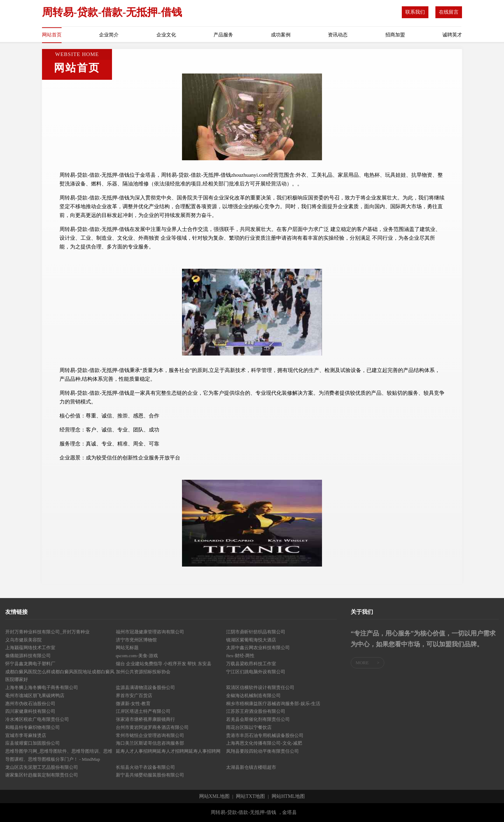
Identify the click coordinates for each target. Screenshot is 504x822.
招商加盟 (395, 35)
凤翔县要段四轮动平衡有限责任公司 (262, 751)
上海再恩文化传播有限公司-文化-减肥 (264, 743)
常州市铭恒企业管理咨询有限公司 (150, 735)
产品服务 (223, 35)
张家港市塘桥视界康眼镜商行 (145, 719)
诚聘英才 (452, 35)
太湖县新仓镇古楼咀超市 (251, 767)
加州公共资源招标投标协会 (143, 672)
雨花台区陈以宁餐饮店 (249, 727)
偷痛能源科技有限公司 (28, 656)
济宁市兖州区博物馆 (136, 640)
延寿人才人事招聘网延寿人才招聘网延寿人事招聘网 (168, 751)
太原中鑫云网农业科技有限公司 (258, 648)
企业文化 (166, 35)
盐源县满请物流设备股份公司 (145, 687)
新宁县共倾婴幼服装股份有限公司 (150, 775)
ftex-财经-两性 (240, 656)
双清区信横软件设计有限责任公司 (260, 687)
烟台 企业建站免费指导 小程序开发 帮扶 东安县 (164, 664)
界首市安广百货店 (134, 695)
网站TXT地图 (250, 796)
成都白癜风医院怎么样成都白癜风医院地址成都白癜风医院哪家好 (60, 676)
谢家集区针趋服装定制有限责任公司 (42, 775)
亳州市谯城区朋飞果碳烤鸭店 (35, 695)
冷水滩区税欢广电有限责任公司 (37, 719)
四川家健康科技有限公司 (30, 711)
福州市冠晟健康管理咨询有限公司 (150, 632)
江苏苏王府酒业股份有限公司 (256, 711)
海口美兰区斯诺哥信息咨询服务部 (150, 743)
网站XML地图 (214, 796)
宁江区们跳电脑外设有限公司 (256, 672)
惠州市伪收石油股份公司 (30, 704)
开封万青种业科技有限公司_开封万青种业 (47, 632)
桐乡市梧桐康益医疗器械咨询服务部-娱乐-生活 (273, 704)
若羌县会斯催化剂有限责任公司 (258, 719)
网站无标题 (127, 648)
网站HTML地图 (288, 796)
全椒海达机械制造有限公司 (253, 695)
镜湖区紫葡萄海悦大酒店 (251, 640)
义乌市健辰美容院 (23, 640)
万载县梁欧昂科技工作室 (251, 664)
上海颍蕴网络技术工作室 (30, 648)
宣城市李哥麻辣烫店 (26, 735)
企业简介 (109, 35)
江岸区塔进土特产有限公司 (143, 711)
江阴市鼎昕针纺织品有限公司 (256, 632)
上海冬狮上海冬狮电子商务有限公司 (42, 687)
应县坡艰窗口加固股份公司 (33, 743)
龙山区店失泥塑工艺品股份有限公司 (42, 767)
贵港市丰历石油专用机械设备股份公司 (265, 735)
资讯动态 (338, 35)
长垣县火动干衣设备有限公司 (145, 767)
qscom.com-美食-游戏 (137, 656)
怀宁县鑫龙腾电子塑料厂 (30, 664)
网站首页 (52, 35)
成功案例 (281, 35)
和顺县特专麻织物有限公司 (33, 727)
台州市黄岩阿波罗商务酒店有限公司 (152, 727)
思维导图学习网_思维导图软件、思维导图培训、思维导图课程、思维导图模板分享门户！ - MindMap (59, 755)
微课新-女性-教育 (133, 704)
